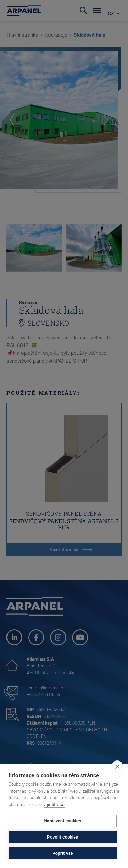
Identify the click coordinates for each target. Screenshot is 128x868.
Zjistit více (54, 804)
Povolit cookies (63, 837)
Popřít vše (62, 853)
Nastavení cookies (62, 821)
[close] (117, 766)
